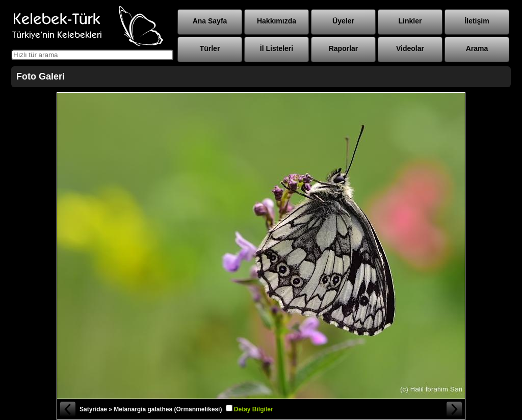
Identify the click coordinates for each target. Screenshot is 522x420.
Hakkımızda (277, 21)
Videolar (410, 48)
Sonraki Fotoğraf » (455, 409)
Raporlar (344, 48)
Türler (210, 48)
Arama (477, 48)
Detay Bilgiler (254, 409)
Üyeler (343, 21)
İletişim (477, 21)
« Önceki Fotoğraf (67, 409)
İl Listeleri (277, 48)
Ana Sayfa (210, 21)
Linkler (410, 21)
